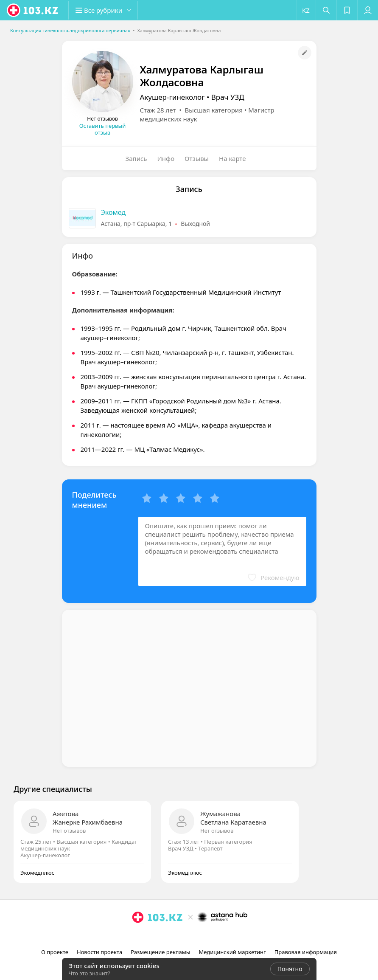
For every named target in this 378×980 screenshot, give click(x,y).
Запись (136, 158)
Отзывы (197, 158)
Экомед (113, 212)
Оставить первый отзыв (103, 129)
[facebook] (190, 936)
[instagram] (178, 936)
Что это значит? (90, 973)
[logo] (33, 10)
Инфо (166, 158)
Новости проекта (99, 952)
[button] (106, 10)
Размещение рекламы (160, 952)
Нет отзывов (69, 831)
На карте (232, 158)
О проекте (55, 952)
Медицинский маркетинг (232, 952)
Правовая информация (306, 952)
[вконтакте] (202, 936)
